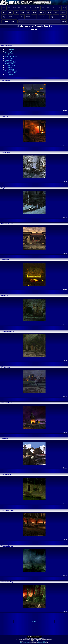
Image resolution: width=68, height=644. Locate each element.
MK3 (17, 12)
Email (47, 642)
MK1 (4, 8)
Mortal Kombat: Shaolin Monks (34, 26)
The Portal (8, 51)
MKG (59, 8)
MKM (20, 8)
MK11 (14, 8)
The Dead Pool (10, 69)
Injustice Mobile (43, 17)
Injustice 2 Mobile (8, 17)
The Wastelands (10, 66)
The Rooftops (9, 49)
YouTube (62, 17)
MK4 (64, 8)
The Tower (8, 67)
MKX (25, 8)
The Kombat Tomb (11, 71)
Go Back (34, 621)
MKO (9, 8)
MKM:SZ (42, 12)
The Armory (9, 58)
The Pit (7, 55)
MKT (4, 12)
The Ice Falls (9, 53)
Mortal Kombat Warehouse (25, 643)
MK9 (30, 8)
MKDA (54, 8)
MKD (48, 8)
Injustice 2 (19, 17)
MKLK (56, 12)
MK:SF (49, 12)
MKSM (34, 12)
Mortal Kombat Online (42, 643)
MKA (43, 8)
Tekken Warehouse (9, 21)
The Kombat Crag (11, 75)
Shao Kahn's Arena (11, 57)
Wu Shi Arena (9, 64)
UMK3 (10, 12)
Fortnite (63, 12)
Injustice (54, 17)
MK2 (23, 12)
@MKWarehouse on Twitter (41, 642)
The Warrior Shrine (11, 62)
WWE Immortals (30, 17)
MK (28, 12)
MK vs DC (36, 8)
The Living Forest (10, 73)
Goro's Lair (8, 60)
